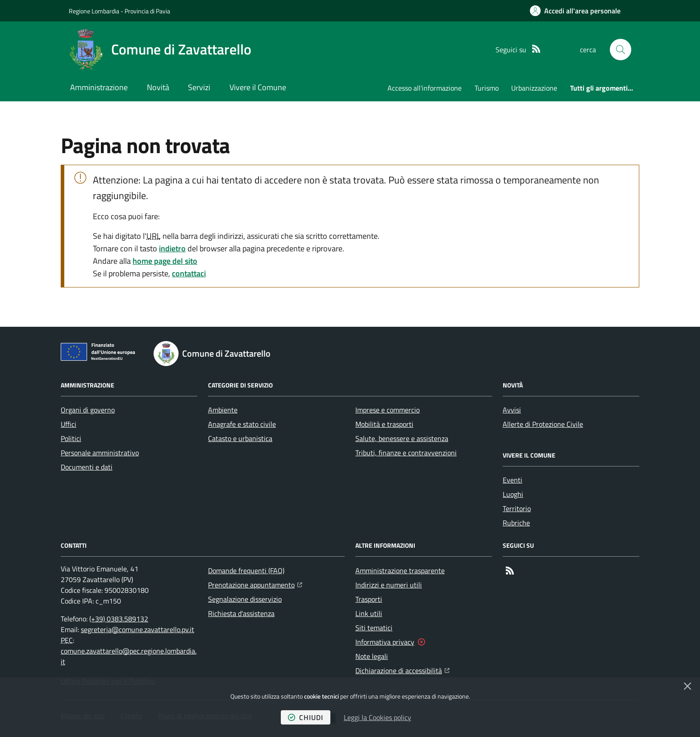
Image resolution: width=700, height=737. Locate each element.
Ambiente (223, 410)
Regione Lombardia (94, 11)
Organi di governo (88, 410)
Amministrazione (99, 87)
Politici (71, 438)
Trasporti (369, 599)
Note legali (372, 656)
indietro (172, 248)
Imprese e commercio (387, 410)
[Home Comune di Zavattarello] (160, 50)
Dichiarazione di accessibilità (402, 670)
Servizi (199, 87)
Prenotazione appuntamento (255, 584)
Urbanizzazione (534, 88)
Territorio (517, 508)
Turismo (487, 88)
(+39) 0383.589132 (119, 619)
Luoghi (513, 494)
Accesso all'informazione (425, 88)
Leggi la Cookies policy (377, 717)
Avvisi (512, 410)
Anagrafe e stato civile (242, 424)
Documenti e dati (87, 467)
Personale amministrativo (100, 453)
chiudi (306, 717)
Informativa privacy (385, 642)
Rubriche (516, 523)
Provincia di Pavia (147, 11)
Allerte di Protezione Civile (543, 424)
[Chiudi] (687, 686)
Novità (158, 87)
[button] (621, 50)
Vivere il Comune (258, 87)
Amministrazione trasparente (400, 570)
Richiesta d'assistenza (241, 613)
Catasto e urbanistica (240, 438)
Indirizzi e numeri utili (389, 585)
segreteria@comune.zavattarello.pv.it (137, 629)
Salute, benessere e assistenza (402, 438)
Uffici (69, 424)
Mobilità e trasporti (384, 424)
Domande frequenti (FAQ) (246, 570)
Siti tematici (374, 628)
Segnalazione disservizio (245, 599)
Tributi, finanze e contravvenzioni (406, 453)
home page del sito (165, 261)
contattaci (189, 273)
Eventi (512, 480)
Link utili (369, 613)
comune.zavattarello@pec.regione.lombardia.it (129, 656)
